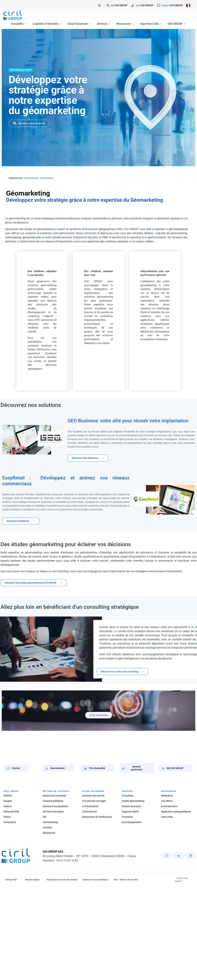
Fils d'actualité (97, 768)
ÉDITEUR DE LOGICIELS (56, 791)
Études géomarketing (133, 801)
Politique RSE (11, 880)
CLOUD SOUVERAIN (93, 791)
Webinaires (167, 796)
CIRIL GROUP (11, 791)
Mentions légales (32, 880)
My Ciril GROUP (175, 768)
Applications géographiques (176, 812)
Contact (16, 768)
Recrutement (58, 768)
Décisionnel (49, 833)
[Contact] (8, 769)
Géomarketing (50, 822)
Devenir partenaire (137, 768)
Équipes (8, 801)
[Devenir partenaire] (123, 769)
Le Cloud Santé (90, 806)
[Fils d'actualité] (86, 769)
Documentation (169, 806)
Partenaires (10, 822)
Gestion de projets (131, 806)
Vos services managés (94, 801)
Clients (7, 817)
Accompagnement (132, 822)
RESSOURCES (169, 791)
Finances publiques (53, 801)
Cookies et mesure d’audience (96, 880)
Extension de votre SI (93, 796)
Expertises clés (15, 178)
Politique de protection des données (62, 880)
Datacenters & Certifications (97, 817)
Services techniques (53, 812)
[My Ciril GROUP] (163, 769)
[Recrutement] (47, 769)
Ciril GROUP (117, 5)
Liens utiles (167, 817)
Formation (127, 817)
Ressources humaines (54, 796)
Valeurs (7, 806)
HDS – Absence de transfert (126, 880)
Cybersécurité (89, 812)
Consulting (127, 796)
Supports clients (130, 812)
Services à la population (55, 806)
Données (47, 828)
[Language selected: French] (187, 5)
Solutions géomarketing (32, 123)
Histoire (8, 796)
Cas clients (167, 801)
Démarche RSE (11, 812)
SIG (45, 817)
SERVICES (127, 791)
